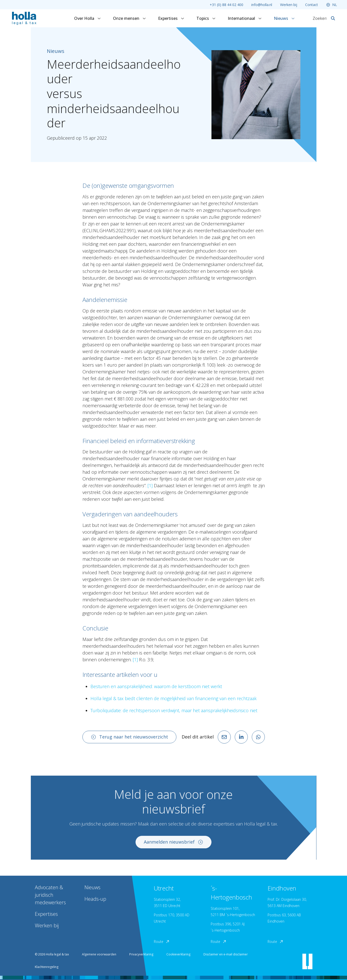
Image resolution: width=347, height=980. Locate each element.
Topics (206, 18)
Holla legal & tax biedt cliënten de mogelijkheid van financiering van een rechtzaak (173, 698)
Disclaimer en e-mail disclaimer (226, 954)
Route (162, 942)
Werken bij (289, 5)
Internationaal (245, 18)
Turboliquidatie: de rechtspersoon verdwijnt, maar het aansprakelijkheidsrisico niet (174, 710)
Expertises (171, 18)
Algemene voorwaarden (99, 954)
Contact (312, 5)
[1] (150, 485)
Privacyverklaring (141, 954)
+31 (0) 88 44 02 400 (226, 5)
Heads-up (95, 899)
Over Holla (88, 18)
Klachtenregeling (47, 967)
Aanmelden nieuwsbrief (174, 846)
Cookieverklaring (178, 954)
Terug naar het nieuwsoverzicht (130, 737)
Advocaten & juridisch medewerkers (50, 895)
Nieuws (284, 18)
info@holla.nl (262, 5)
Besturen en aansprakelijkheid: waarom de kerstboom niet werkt (156, 686)
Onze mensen (130, 18)
